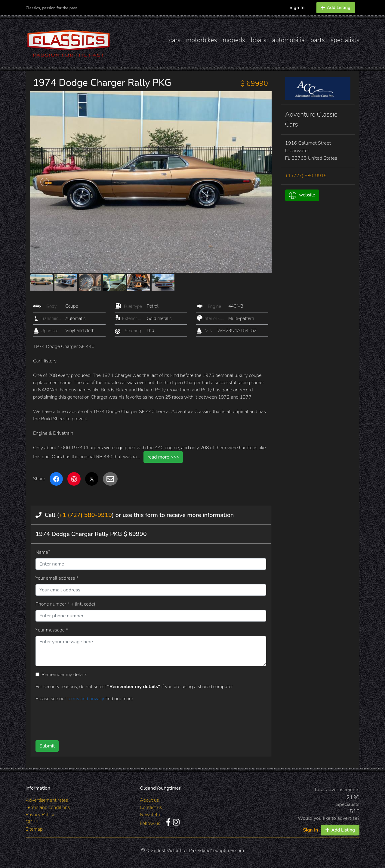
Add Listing (336, 8)
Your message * (52, 630)
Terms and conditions (48, 807)
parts (318, 40)
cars (175, 40)
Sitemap (34, 829)
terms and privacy (86, 699)
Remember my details (64, 675)
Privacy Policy (40, 815)
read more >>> (163, 457)
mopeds (234, 40)
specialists (345, 40)
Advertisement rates (47, 800)
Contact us (151, 807)
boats (259, 40)
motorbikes (202, 40)
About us (149, 800)
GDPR (32, 822)
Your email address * (57, 578)
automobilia (288, 40)
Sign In (297, 8)
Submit (47, 746)
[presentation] (141, 719)
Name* (43, 552)
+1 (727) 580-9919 (85, 515)
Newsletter (151, 815)
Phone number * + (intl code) (65, 604)
